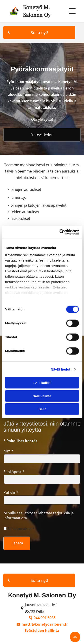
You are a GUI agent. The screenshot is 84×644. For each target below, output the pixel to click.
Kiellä (42, 409)
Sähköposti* (14, 472)
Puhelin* (11, 492)
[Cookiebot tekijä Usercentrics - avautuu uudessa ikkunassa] (60, 232)
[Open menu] (72, 11)
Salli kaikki (42, 383)
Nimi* (9, 451)
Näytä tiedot (61, 369)
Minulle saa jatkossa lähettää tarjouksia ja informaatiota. (39, 515)
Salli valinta (42, 396)
